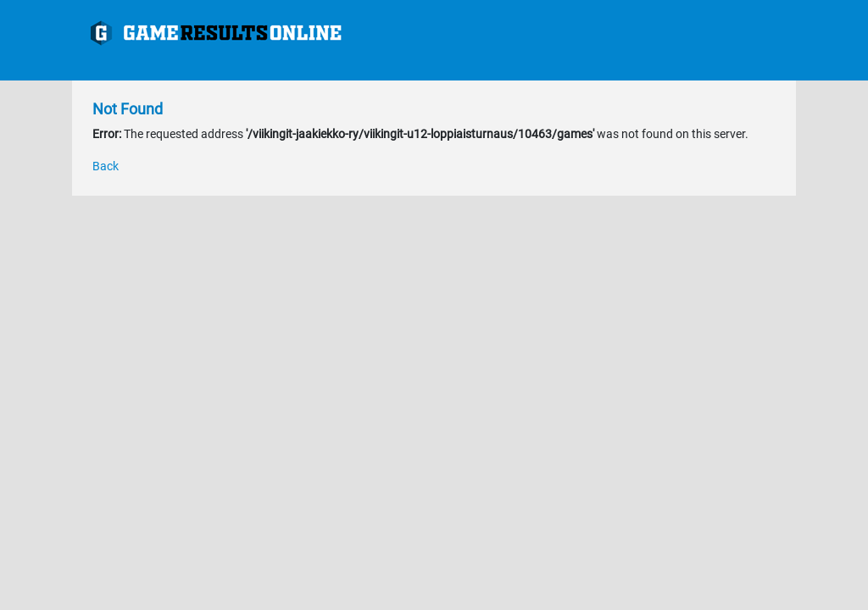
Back (106, 166)
